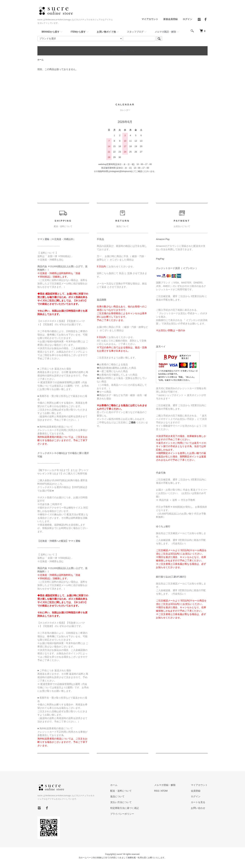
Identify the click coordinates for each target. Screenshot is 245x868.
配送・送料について (121, 791)
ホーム (40, 60)
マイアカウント (150, 19)
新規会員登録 (170, 19)
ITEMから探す (78, 32)
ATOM (164, 791)
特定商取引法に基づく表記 (125, 808)
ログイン (187, 19)
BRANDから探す (51, 32)
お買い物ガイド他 (106, 32)
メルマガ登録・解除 (165, 785)
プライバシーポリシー (122, 814)
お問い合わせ (198, 808)
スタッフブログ (135, 32)
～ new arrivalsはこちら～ (123, 51)
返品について (117, 796)
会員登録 (196, 791)
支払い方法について (121, 802)
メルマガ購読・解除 (165, 32)
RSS (157, 791)
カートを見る (198, 802)
